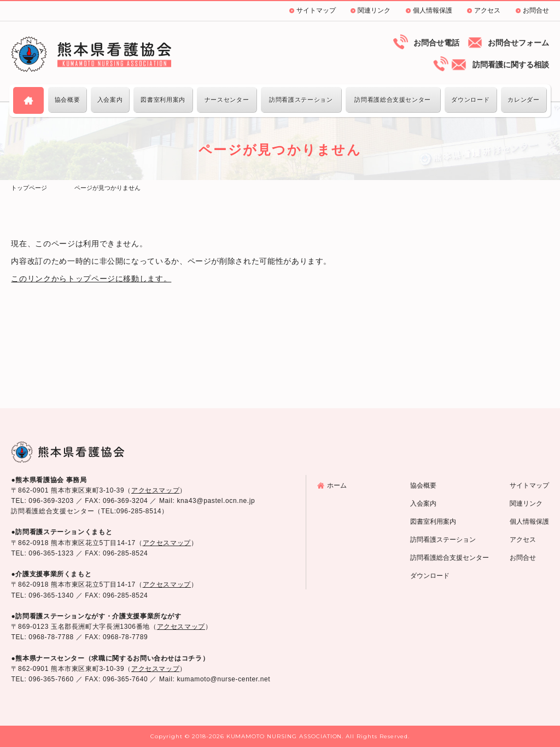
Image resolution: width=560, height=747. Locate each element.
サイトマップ (316, 10)
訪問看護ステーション (301, 100)
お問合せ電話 (436, 43)
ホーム (337, 485)
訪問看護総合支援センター (393, 100)
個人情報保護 (433, 10)
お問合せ (536, 10)
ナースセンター (227, 100)
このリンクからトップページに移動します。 (91, 279)
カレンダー (523, 100)
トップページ (29, 188)
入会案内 (110, 100)
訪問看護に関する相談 (511, 65)
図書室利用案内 (163, 100)
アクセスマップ (155, 490)
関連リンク (374, 10)
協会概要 (68, 100)
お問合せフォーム (518, 43)
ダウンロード (470, 100)
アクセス (487, 10)
